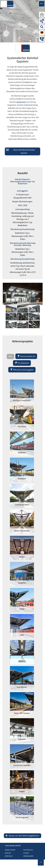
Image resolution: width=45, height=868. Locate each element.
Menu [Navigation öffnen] (42, 4)
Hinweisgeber (28, 856)
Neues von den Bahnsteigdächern (24, 836)
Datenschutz (28, 850)
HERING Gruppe (10, 850)
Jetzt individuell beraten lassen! (24, 152)
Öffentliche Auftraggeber (22, 370)
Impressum (9, 856)
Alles (10, 357)
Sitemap (26, 853)
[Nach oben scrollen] (41, 862)
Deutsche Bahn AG (26, 357)
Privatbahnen (22, 363)
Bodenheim (21, 102)
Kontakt (8, 853)
